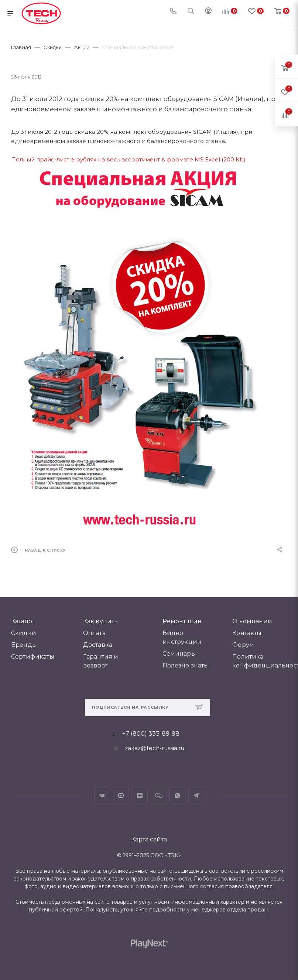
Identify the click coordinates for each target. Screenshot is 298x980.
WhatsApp (177, 796)
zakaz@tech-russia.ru (155, 748)
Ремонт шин (182, 621)
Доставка (98, 645)
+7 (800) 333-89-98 (151, 734)
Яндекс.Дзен (140, 796)
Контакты (247, 633)
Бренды (24, 645)
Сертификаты (33, 657)
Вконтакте (102, 796)
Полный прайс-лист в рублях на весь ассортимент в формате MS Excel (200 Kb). (129, 159)
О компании (252, 621)
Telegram (196, 796)
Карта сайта (149, 839)
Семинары (179, 654)
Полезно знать (185, 665)
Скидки (24, 633)
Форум (243, 645)
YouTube (121, 796)
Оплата (94, 633)
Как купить (101, 621)
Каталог (23, 621)
